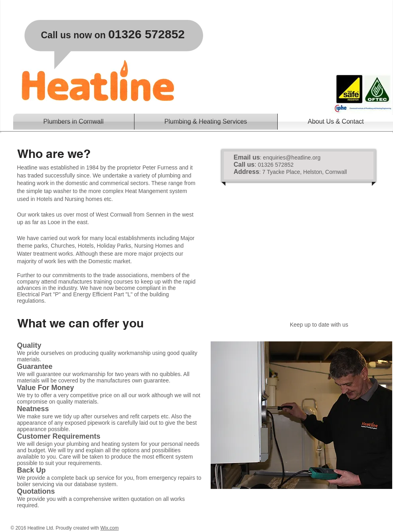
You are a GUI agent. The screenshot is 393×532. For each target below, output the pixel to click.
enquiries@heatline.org (292, 158)
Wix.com (109, 528)
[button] (206, 122)
